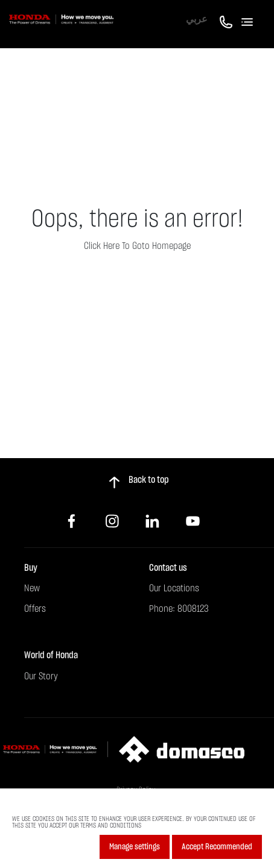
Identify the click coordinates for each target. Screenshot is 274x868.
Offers (35, 609)
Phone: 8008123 (179, 609)
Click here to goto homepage (137, 246)
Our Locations (174, 588)
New (32, 588)
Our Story (41, 676)
